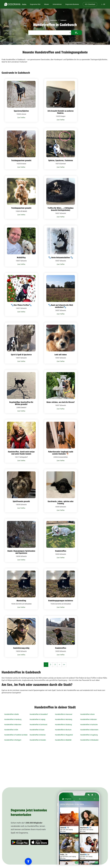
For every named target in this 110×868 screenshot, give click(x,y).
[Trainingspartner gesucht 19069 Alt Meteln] (21, 197)
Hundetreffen (54, 20)
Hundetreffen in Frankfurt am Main (16, 735)
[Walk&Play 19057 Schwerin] (21, 246)
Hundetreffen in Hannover (64, 714)
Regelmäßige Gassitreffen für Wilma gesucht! (21, 403)
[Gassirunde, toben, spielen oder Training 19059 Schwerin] (61, 491)
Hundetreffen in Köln (11, 730)
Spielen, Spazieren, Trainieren (61, 160)
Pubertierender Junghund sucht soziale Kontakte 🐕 (61, 453)
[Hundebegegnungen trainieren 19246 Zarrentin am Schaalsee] (61, 589)
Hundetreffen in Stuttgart (13, 740)
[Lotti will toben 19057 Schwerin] (61, 343)
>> (64, 665)
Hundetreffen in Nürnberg (64, 719)
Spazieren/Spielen (21, 111)
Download (90, 4)
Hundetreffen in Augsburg (89, 735)
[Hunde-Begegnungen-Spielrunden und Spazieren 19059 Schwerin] (21, 540)
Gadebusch (63, 20)
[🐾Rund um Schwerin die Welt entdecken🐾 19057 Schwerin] (61, 295)
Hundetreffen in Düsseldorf (39, 714)
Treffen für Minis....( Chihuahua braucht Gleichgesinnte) (61, 209)
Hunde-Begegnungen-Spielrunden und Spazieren (21, 552)
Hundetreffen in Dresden (38, 740)
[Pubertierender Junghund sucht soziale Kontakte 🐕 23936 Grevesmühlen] (61, 441)
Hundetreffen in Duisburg (63, 725)
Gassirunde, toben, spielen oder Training (61, 502)
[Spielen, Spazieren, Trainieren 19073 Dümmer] (61, 149)
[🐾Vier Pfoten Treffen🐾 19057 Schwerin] (21, 295)
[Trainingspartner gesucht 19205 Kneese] (21, 149)
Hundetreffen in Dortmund (38, 725)
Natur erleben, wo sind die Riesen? (61, 402)
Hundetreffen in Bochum (63, 730)
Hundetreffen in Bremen (38, 735)
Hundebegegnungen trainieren (61, 601)
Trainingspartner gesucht (21, 160)
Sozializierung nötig (21, 648)
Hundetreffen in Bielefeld (63, 740)
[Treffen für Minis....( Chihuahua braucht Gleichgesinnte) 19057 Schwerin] (61, 197)
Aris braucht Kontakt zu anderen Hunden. (61, 112)
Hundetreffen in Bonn (87, 714)
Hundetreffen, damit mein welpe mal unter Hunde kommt (21, 453)
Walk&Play (21, 258)
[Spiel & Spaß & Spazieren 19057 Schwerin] (21, 343)
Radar (24, 4)
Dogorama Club (35, 4)
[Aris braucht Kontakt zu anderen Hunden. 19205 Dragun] (61, 100)
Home (45, 20)
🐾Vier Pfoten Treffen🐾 (21, 305)
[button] (14, 861)
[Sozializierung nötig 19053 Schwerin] (21, 636)
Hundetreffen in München (13, 725)
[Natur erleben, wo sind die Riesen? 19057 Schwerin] (61, 392)
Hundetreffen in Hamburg (13, 719)
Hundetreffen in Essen (37, 730)
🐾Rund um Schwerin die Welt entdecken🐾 (61, 306)
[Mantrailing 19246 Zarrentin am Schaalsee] (21, 589)
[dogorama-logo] (12, 4)
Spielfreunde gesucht (21, 501)
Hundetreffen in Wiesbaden (89, 740)
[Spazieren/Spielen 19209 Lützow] (21, 100)
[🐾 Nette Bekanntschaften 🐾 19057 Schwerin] (61, 246)
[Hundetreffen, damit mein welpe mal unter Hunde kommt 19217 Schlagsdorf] (21, 441)
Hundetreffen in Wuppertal (64, 735)
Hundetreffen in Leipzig (37, 719)
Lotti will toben (61, 355)
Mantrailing (21, 601)
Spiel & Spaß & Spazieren (21, 355)
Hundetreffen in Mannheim (89, 730)
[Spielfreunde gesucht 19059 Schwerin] (21, 491)
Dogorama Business (72, 4)
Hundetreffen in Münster (89, 719)
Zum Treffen (21, 118)
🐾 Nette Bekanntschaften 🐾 (61, 258)
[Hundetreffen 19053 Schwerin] (61, 540)
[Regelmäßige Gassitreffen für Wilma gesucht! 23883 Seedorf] (21, 392)
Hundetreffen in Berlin (12, 714)
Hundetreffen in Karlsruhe (89, 725)
